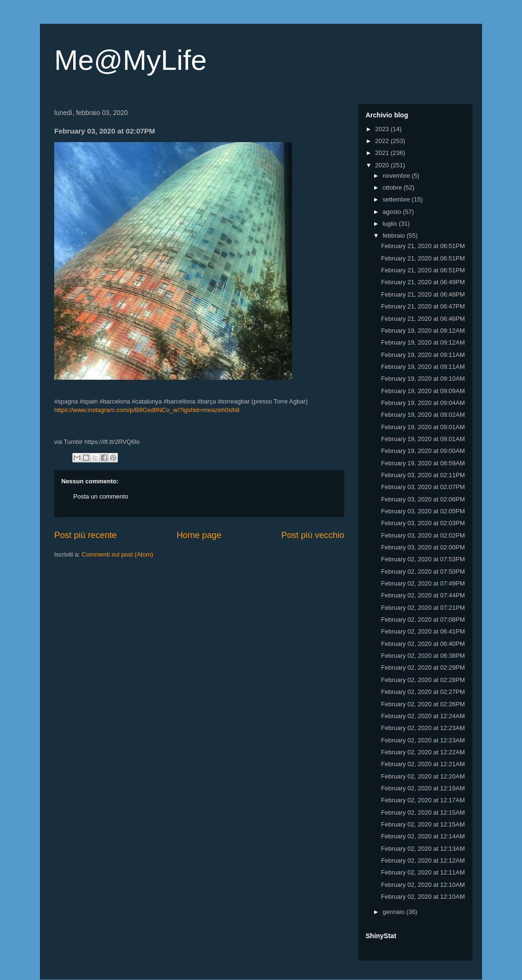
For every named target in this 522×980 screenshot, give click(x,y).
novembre (397, 176)
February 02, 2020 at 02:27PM (423, 692)
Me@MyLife (130, 60)
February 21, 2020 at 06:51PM (423, 246)
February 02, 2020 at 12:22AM (423, 752)
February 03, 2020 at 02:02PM (423, 535)
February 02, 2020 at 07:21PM (423, 608)
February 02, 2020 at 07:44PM (423, 595)
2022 (383, 141)
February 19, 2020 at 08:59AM (423, 463)
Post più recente (85, 535)
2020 (383, 165)
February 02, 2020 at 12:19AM (423, 788)
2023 (383, 129)
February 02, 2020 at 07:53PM (423, 559)
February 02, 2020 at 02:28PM (423, 680)
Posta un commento (101, 496)
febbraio (395, 235)
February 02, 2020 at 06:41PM (423, 631)
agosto (393, 212)
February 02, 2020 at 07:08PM (423, 620)
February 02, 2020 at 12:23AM (423, 728)
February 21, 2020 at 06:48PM (423, 294)
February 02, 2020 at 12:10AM (423, 885)
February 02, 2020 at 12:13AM (423, 849)
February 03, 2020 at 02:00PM (423, 547)
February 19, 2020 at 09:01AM (423, 427)
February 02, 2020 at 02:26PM (423, 704)
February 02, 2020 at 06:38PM (423, 656)
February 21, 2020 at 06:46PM (423, 319)
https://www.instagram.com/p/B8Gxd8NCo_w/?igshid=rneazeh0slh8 (147, 410)
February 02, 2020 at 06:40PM (423, 644)
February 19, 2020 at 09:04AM (423, 403)
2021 (383, 153)
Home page (199, 535)
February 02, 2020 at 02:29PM (423, 668)
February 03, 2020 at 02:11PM (423, 475)
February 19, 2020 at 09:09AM (423, 391)
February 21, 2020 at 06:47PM (423, 306)
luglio (391, 224)
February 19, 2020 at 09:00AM (423, 451)
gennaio (395, 912)
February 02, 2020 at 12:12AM (423, 860)
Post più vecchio (313, 535)
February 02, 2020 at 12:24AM (423, 716)
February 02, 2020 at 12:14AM (423, 836)
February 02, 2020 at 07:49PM (423, 583)
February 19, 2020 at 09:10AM (423, 379)
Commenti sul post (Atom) (117, 554)
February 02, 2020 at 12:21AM (423, 764)
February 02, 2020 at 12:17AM (423, 800)
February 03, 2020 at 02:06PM (423, 499)
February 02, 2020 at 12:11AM (423, 872)
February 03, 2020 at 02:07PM (423, 487)
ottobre (393, 187)
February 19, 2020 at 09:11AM (423, 355)
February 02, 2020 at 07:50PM (423, 572)
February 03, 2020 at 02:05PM (423, 511)
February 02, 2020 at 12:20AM (423, 776)
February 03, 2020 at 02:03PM (423, 523)
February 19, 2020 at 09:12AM (423, 331)
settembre (397, 199)
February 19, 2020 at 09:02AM (423, 415)
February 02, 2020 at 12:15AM (423, 812)
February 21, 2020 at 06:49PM (423, 282)
